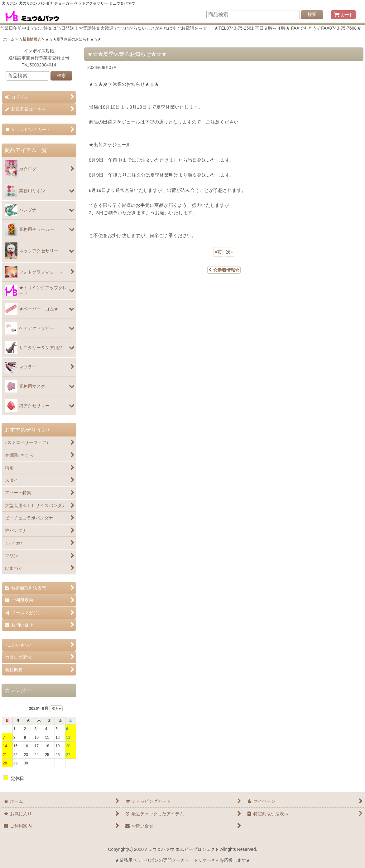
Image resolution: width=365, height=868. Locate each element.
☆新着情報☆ (224, 270)
